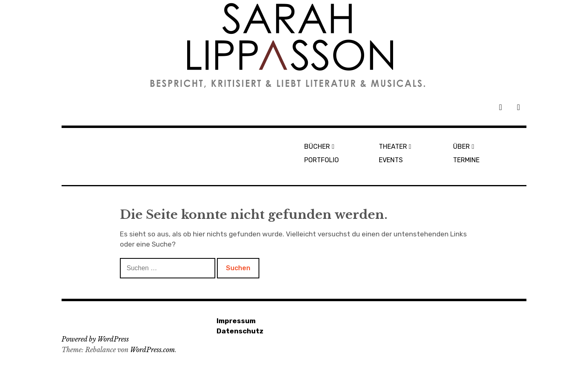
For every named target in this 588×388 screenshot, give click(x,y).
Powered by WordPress (95, 339)
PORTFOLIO (322, 160)
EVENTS (391, 160)
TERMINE (466, 160)
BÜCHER (317, 147)
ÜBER (461, 147)
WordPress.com (153, 350)
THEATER (393, 147)
